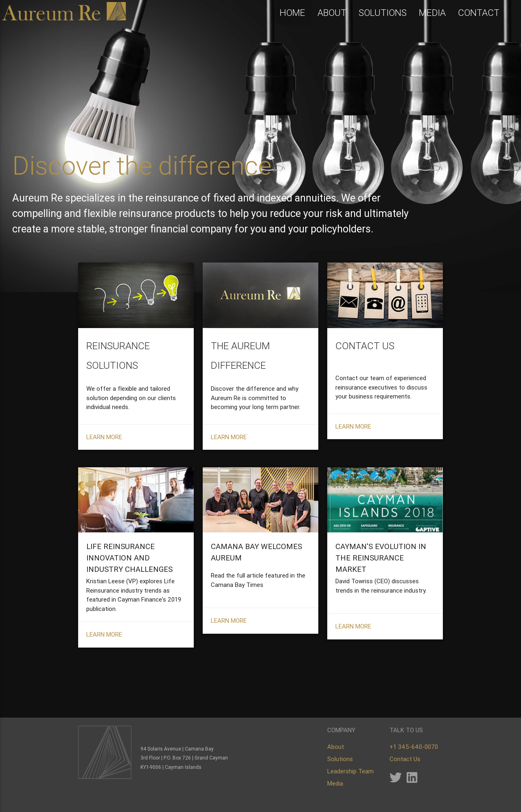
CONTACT (479, 13)
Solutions (340, 759)
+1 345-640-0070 (414, 747)
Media (335, 783)
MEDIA (432, 13)
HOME (292, 13)
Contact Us (405, 759)
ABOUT (332, 13)
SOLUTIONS (383, 13)
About (336, 747)
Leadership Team (350, 771)
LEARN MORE (104, 485)
